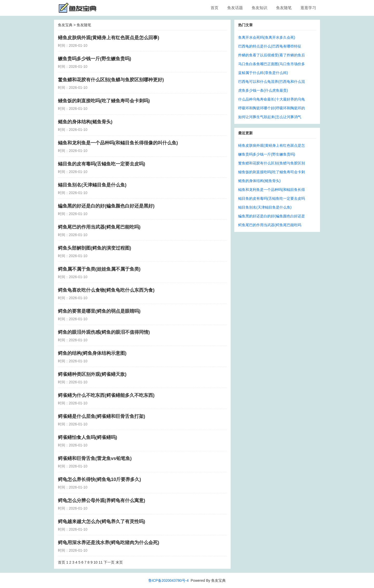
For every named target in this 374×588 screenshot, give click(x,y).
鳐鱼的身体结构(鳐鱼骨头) (85, 122)
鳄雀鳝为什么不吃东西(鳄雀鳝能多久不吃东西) (106, 395)
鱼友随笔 (284, 8)
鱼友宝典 (65, 25)
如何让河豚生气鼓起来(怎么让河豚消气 (270, 117)
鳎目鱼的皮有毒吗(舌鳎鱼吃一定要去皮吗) (102, 164)
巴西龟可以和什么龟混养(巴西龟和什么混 (272, 82)
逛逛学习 (308, 8)
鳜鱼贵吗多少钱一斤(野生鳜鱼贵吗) (95, 59)
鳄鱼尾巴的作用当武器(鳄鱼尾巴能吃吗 (270, 225)
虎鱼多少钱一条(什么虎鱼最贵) (263, 90)
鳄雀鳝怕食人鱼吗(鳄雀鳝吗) (88, 437)
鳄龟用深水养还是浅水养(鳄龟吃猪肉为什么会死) (109, 543)
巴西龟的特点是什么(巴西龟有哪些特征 (270, 46)
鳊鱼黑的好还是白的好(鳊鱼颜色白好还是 (272, 216)
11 (101, 562)
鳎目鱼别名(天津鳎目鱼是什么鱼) (92, 185)
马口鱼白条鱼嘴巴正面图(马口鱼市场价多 (272, 64)
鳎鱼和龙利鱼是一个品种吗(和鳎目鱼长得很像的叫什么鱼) (118, 143)
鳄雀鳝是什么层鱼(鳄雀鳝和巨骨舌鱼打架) (102, 416)
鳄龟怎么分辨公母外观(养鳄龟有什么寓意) (102, 500)
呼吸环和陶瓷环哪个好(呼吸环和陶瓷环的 (272, 108)
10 (96, 562)
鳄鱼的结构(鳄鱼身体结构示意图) (92, 353)
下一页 (109, 562)
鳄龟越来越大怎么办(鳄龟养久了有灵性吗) (102, 522)
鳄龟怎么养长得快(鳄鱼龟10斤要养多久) (99, 479)
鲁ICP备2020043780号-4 (169, 580)
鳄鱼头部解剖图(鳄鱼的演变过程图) (95, 248)
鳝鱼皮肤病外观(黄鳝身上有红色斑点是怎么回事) (109, 38)
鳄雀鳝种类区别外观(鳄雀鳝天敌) (92, 374)
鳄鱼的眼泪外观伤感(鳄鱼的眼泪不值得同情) (104, 332)
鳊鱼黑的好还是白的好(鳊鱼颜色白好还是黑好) (106, 206)
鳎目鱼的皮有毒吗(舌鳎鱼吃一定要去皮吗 (272, 198)
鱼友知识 (259, 8)
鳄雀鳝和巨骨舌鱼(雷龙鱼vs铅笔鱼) (95, 458)
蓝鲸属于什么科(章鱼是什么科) (263, 73)
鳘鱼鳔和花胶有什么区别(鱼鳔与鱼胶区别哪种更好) (111, 80)
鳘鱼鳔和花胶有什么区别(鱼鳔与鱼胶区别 (272, 163)
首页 (215, 8)
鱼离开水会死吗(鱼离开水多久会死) (267, 37)
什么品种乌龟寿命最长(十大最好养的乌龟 (272, 99)
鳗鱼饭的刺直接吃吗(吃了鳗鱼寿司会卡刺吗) (104, 101)
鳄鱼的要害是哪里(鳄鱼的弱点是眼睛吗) (99, 311)
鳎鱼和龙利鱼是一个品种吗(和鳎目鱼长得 (272, 190)
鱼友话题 (235, 8)
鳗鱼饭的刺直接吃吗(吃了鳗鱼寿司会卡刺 (272, 172)
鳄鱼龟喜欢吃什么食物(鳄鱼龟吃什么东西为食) (106, 290)
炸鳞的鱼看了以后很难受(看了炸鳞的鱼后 (272, 55)
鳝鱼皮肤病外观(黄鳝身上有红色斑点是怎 (272, 145)
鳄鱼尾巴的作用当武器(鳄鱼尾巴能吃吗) (99, 227)
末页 (119, 562)
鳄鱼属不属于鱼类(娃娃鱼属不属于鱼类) (99, 269)
